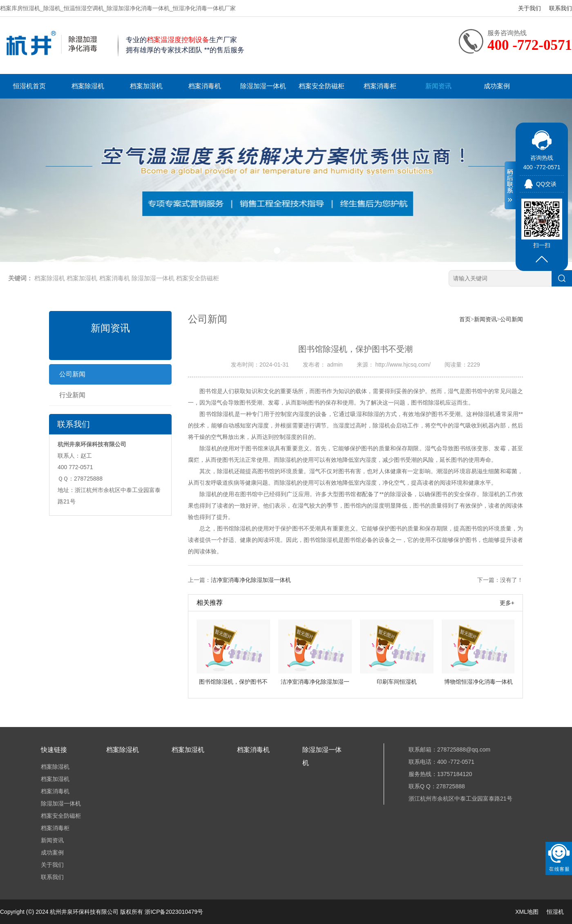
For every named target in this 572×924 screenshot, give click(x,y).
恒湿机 (555, 912)
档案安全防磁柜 (322, 86)
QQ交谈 (546, 184)
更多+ (507, 603)
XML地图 (527, 912)
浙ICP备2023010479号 (174, 912)
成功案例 (497, 86)
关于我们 (530, 8)
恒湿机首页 (29, 86)
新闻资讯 (438, 86)
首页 (465, 319)
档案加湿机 (146, 86)
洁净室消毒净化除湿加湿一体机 (251, 580)
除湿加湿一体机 (263, 86)
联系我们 (561, 8)
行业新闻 (72, 395)
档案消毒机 (205, 86)
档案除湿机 (88, 86)
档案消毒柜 (380, 86)
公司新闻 (72, 374)
